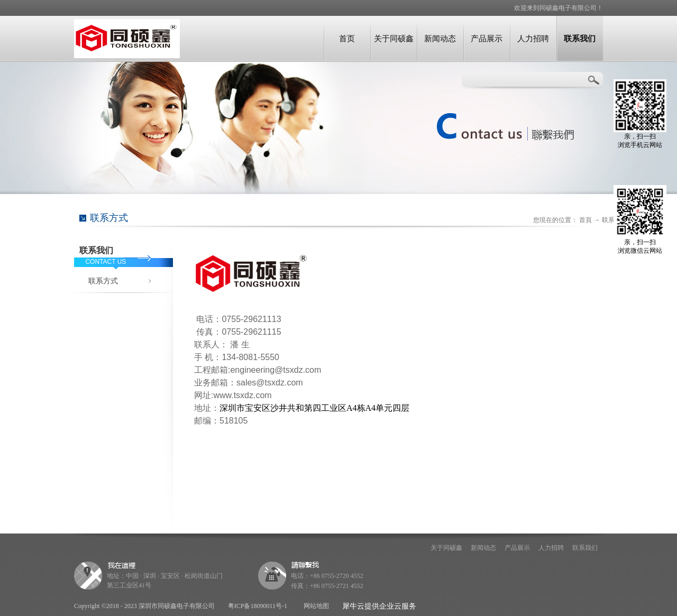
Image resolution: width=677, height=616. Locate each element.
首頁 (585, 220)
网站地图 (315, 606)
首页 (347, 38)
